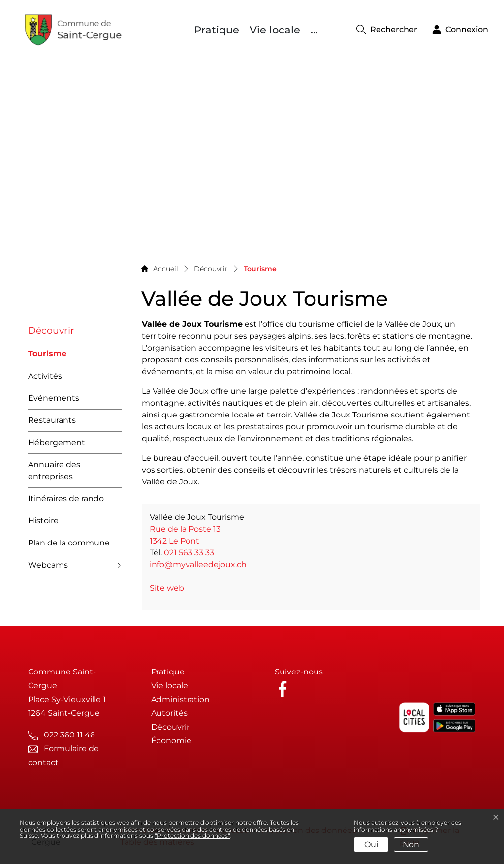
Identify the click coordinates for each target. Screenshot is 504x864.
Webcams (48, 565)
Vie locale (275, 30)
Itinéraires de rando (66, 498)
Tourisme (47, 357)
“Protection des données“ (192, 836)
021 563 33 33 (189, 553)
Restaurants (52, 420)
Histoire (43, 521)
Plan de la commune (69, 543)
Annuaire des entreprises (54, 470)
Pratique (217, 30)
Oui (371, 845)
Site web (172, 588)
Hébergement (57, 442)
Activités (45, 376)
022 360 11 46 (69, 735)
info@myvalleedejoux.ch (198, 564)
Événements (54, 398)
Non (411, 845)
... (314, 30)
